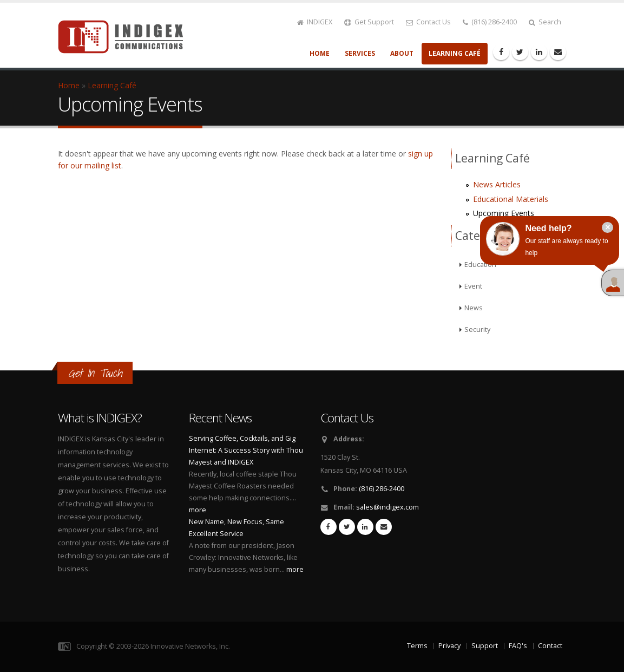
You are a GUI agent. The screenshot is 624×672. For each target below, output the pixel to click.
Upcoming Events (504, 213)
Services (360, 53)
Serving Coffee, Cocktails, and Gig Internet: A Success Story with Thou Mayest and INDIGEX (246, 450)
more (198, 510)
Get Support (369, 22)
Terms (417, 646)
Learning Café (455, 53)
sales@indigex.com (387, 507)
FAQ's (518, 646)
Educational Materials (511, 199)
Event (473, 286)
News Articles (497, 184)
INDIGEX (315, 22)
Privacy (449, 646)
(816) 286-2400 (490, 22)
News (474, 308)
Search (545, 22)
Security (477, 330)
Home (320, 53)
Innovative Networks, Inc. (190, 646)
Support (485, 646)
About (402, 53)
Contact (550, 646)
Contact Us (428, 22)
